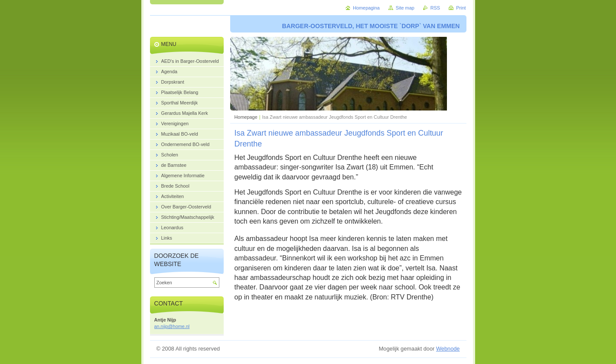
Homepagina (366, 8)
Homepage (246, 117)
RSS (435, 8)
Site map (405, 8)
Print (461, 8)
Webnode (448, 349)
